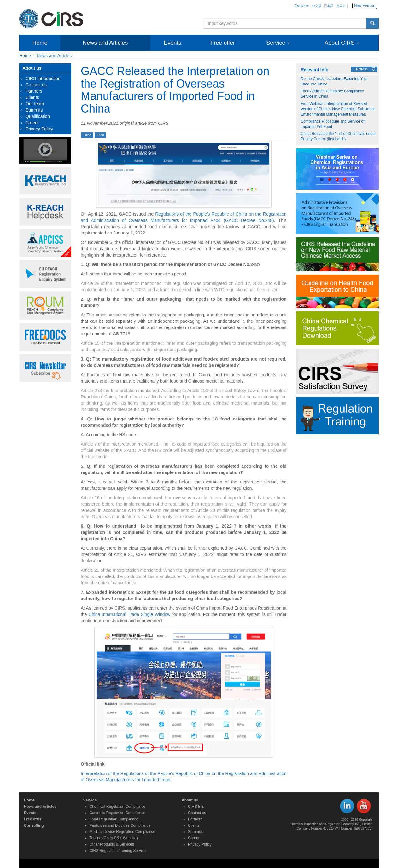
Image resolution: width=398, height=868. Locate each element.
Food (100, 135)
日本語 (329, 6)
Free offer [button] (223, 43)
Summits (34, 110)
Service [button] (278, 43)
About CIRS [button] (342, 43)
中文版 (317, 6)
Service (90, 800)
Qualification (38, 116)
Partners (34, 91)
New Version (365, 6)
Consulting (34, 825)
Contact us (36, 85)
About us (190, 800)
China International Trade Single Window (130, 614)
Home (40, 43)
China (87, 135)
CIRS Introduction (43, 78)
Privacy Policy (39, 129)
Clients (32, 97)
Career (32, 123)
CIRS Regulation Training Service (118, 851)
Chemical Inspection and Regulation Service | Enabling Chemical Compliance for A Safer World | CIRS (114, 19)
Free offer (33, 819)
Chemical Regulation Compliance (117, 807)
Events (30, 813)
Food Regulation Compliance (114, 819)
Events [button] (172, 43)
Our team (35, 104)
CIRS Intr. (196, 807)
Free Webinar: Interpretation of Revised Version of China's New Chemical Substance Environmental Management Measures (338, 109)
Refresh (366, 69)
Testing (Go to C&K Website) (114, 838)
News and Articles (54, 56)
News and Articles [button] (105, 43)
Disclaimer (302, 6)
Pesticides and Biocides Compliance (120, 825)
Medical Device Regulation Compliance (123, 832)
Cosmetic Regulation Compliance (117, 813)
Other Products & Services (112, 844)
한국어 (341, 6)
